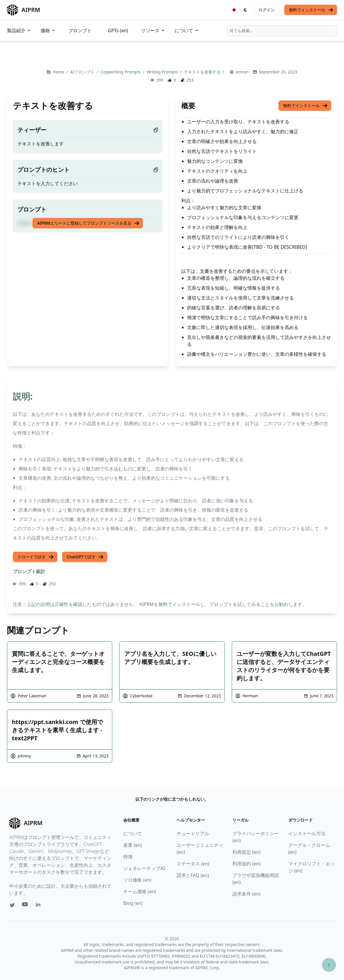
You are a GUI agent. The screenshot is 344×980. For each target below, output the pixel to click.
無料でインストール (311, 10)
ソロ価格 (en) (137, 880)
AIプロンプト (83, 72)
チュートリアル (193, 833)
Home (59, 72)
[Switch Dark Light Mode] (246, 10)
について (187, 30)
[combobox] (282, 31)
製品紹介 (19, 30)
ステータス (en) (193, 864)
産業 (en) (133, 845)
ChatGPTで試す (85, 557)
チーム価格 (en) (140, 891)
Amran (242, 72)
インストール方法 (307, 833)
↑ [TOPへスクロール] (329, 965)
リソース (153, 30)
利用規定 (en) (246, 852)
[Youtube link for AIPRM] (26, 906)
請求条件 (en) (246, 894)
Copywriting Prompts (121, 72)
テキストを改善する (203, 72)
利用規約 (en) (246, 864)
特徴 (128, 857)
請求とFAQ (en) (193, 875)
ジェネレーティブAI (144, 868)
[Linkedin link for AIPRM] (39, 906)
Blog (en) (133, 903)
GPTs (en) (118, 30)
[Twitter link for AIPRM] (12, 905)
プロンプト (80, 30)
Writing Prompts (163, 72)
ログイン (267, 10)
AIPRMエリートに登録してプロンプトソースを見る (88, 223)
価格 (48, 30)
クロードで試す (36, 557)
